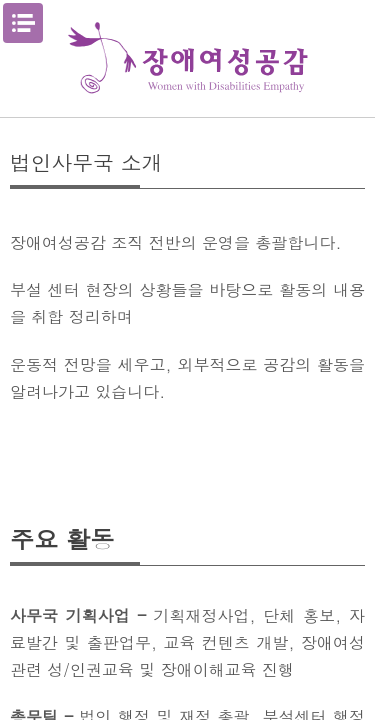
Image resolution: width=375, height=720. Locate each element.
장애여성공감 (188, 58)
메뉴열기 (23, 23)
